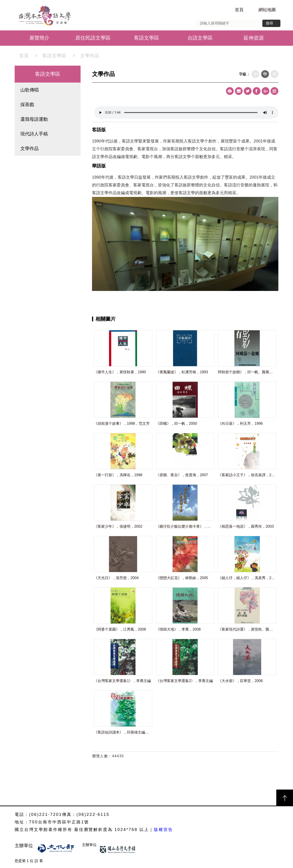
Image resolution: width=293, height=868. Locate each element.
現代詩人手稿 (34, 134)
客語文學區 (146, 38)
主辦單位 (24, 846)
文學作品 (90, 56)
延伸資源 (254, 38)
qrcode (274, 91)
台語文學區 (200, 38)
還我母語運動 (34, 119)
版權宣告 (163, 830)
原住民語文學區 (93, 38)
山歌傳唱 (30, 90)
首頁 (239, 10)
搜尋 (269, 23)
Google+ (266, 91)
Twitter (248, 91)
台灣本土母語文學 (42, 15)
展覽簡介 (39, 38)
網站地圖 (267, 10)
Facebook (257, 91)
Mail (239, 91)
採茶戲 (27, 105)
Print (230, 91)
